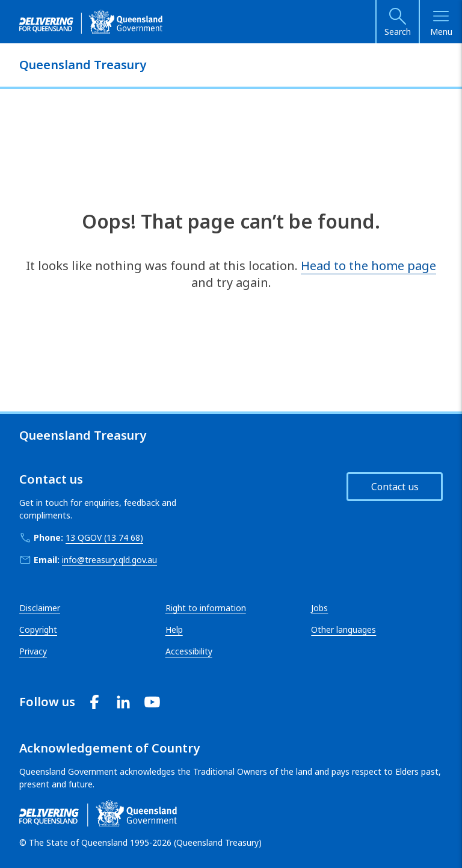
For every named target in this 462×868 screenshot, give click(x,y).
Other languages (343, 629)
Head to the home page (368, 266)
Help (174, 629)
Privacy (33, 651)
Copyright (38, 629)
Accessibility (189, 651)
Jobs (319, 608)
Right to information (206, 608)
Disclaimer (40, 608)
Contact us (395, 487)
